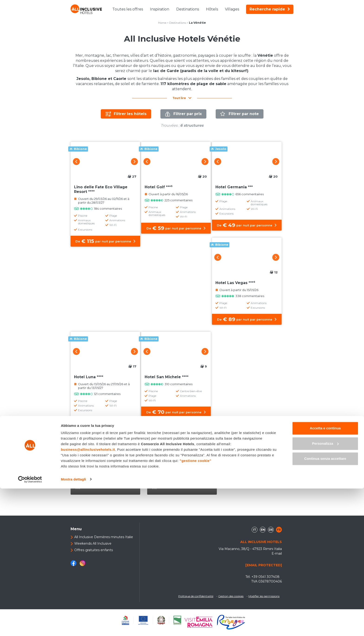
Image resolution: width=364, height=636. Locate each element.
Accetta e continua (325, 576)
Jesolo (163, 481)
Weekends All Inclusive (93, 547)
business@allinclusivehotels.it (88, 597)
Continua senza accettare (325, 606)
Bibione (88, 481)
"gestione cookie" (195, 608)
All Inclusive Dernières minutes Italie (104, 540)
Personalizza (325, 591)
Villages (232, 9)
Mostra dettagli (73, 627)
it (255, 533)
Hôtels (212, 9)
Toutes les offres (128, 9)
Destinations (188, 9)
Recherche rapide (270, 9)
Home (162, 23)
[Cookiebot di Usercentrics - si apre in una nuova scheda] (30, 627)
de (271, 533)
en (263, 533)
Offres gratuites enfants (94, 553)
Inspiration (160, 9)
